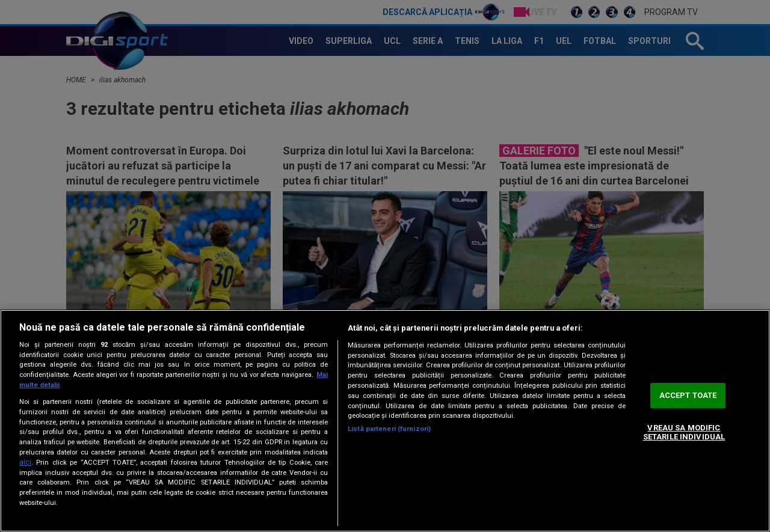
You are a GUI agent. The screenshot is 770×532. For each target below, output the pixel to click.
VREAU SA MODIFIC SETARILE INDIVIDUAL (684, 433)
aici (25, 462)
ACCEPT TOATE (688, 395)
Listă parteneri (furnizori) (389, 429)
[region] (385, 421)
